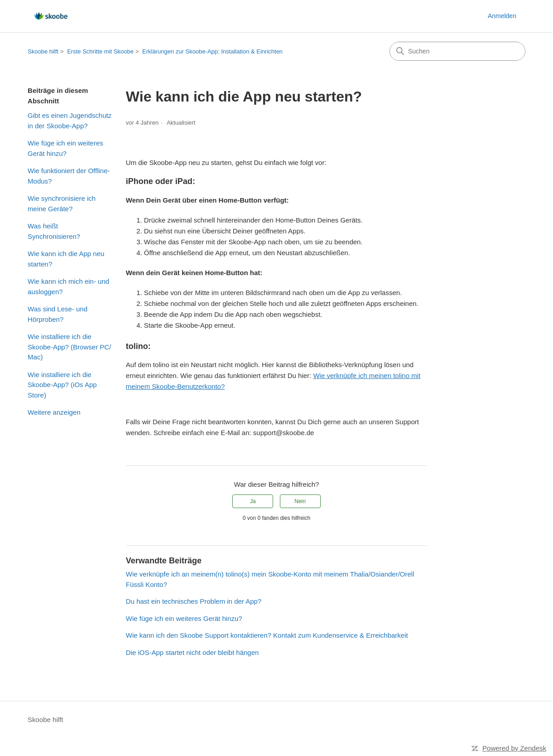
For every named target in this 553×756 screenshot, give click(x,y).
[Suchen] (457, 51)
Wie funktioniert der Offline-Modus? (69, 176)
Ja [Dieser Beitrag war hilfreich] (253, 501)
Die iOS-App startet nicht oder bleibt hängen (192, 652)
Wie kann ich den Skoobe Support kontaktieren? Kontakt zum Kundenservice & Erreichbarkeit (267, 635)
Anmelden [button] (502, 16)
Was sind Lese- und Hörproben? (58, 314)
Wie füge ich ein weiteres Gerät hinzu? (65, 148)
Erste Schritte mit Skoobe (100, 51)
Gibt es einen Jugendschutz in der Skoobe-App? (70, 121)
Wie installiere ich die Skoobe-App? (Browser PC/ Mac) (69, 347)
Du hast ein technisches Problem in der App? (194, 601)
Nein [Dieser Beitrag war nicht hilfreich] (300, 501)
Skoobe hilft (43, 51)
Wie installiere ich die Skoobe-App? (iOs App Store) (62, 385)
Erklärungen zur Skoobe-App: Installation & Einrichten (212, 51)
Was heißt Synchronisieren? (54, 231)
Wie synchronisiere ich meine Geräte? (62, 204)
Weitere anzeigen (54, 412)
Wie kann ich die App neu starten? (66, 259)
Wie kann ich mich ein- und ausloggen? (68, 286)
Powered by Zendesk (514, 748)
